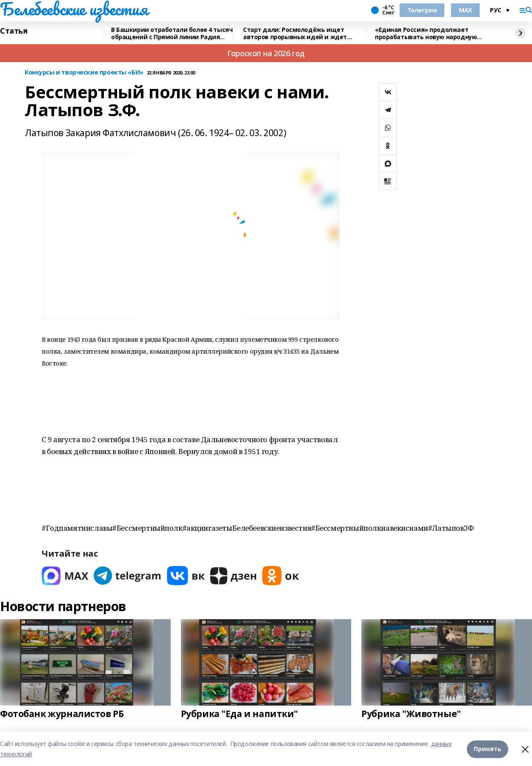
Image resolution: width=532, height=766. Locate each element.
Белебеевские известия (74, 9)
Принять (488, 749)
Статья (14, 31)
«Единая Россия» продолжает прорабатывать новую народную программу (426, 33)
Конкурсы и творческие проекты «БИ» (84, 73)
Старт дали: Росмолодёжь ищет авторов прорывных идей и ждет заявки (295, 33)
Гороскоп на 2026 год (266, 53)
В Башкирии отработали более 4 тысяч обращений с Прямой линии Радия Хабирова (172, 33)
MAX (465, 10)
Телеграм (422, 10)
